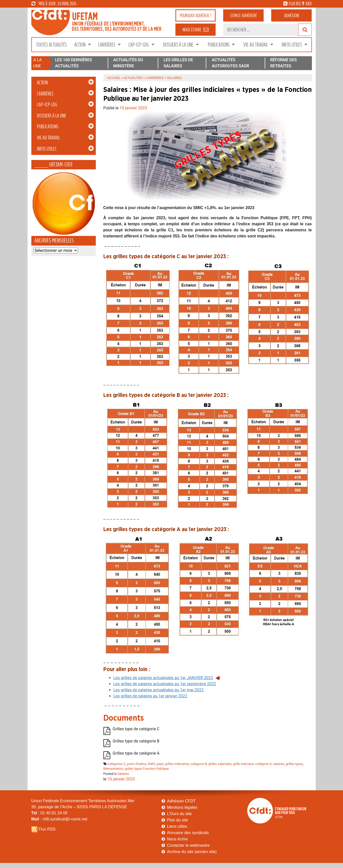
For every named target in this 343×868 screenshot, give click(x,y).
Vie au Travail (256, 45)
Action (80, 45)
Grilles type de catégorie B (136, 741)
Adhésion (291, 15)
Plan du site (178, 820)
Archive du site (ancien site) (192, 852)
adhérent (244, 15)
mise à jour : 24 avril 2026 (54, 4)
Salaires (123, 774)
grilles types (294, 764)
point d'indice (137, 764)
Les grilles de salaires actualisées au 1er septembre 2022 (165, 684)
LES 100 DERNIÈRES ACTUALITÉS (74, 63)
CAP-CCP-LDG (139, 45)
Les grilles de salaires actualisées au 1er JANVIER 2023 (163, 678)
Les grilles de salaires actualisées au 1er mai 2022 (159, 690)
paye (160, 764)
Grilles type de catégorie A (136, 753)
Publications (219, 45)
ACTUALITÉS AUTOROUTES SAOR (231, 63)
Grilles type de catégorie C (136, 729)
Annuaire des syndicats (188, 833)
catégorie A (264, 764)
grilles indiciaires (177, 764)
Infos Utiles (292, 45)
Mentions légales (182, 807)
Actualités (133, 78)
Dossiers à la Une (179, 45)
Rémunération (113, 769)
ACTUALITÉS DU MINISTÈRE (128, 63)
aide (309, 4)
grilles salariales (220, 764)
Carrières (107, 45)
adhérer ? (196, 15)
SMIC (152, 764)
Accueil (114, 78)
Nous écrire (177, 839)
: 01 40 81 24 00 (49, 813)
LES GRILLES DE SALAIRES (178, 63)
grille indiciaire (243, 764)
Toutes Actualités (51, 45)
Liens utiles (177, 826)
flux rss (295, 4)
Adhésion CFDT (181, 801)
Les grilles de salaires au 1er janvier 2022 (150, 696)
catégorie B (199, 764)
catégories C (117, 764)
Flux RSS (47, 829)
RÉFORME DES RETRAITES (283, 63)
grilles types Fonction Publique (147, 769)
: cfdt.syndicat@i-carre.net (59, 819)
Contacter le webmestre (188, 845)
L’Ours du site (179, 814)
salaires (279, 764)
